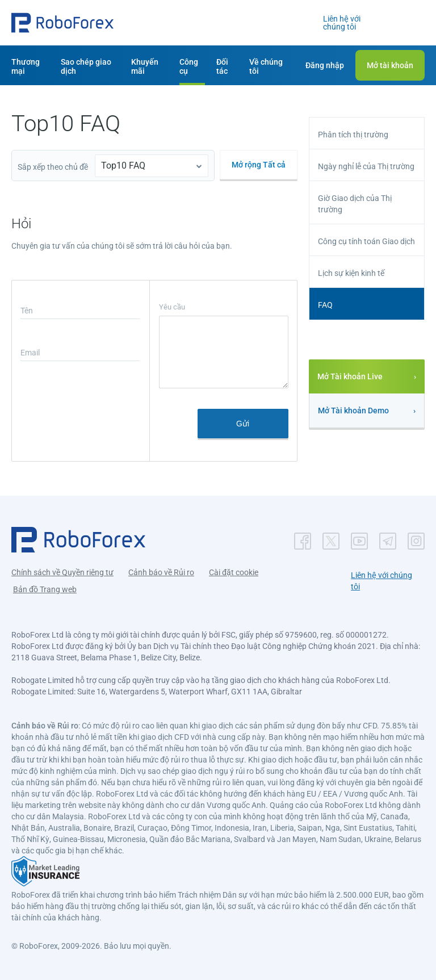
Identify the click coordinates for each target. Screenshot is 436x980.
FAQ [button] (325, 305)
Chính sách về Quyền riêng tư (62, 572)
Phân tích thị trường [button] (353, 135)
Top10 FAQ (123, 166)
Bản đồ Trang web (45, 589)
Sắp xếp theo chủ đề (53, 167)
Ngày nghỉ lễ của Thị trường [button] (366, 166)
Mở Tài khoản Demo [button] (353, 411)
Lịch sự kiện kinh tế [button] (351, 273)
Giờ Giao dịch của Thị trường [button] (355, 204)
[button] (62, 23)
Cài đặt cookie (234, 572)
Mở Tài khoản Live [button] (350, 376)
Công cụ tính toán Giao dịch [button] (366, 241)
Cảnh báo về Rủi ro (161, 572)
